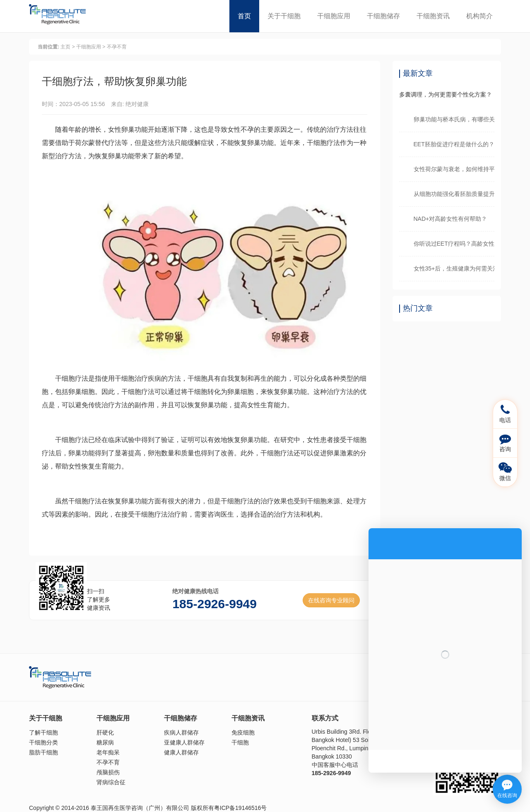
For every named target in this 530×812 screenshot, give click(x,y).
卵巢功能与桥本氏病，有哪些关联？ (454, 119)
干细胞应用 (334, 16)
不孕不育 (117, 47)
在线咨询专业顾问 (331, 600)
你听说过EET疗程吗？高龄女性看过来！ (454, 244)
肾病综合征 (111, 782)
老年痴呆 (108, 752)
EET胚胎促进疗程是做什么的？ (454, 144)
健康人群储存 (181, 752)
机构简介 (479, 16)
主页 (65, 47)
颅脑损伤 (108, 772)
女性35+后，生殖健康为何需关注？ (454, 268)
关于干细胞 (284, 16)
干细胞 (240, 742)
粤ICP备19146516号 (241, 808)
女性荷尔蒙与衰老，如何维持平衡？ (454, 169)
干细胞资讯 (433, 16)
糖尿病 (105, 742)
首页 (244, 16)
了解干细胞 (43, 732)
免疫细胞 (243, 732)
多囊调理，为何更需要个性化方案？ (446, 94)
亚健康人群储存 (184, 742)
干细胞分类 (43, 742)
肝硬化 (105, 732)
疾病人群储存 (181, 732)
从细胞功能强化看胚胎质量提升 (454, 194)
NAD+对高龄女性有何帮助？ (450, 219)
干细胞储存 (383, 16)
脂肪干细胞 (43, 752)
